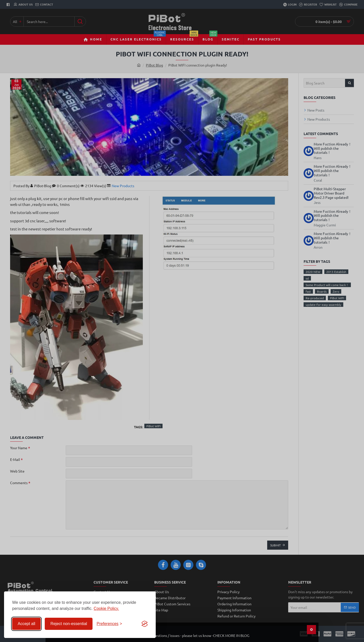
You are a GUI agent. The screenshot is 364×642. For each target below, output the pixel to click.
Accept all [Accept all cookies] (26, 624)
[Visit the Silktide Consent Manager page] (145, 624)
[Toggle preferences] (109, 624)
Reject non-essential (69, 624)
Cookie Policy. (106, 608)
